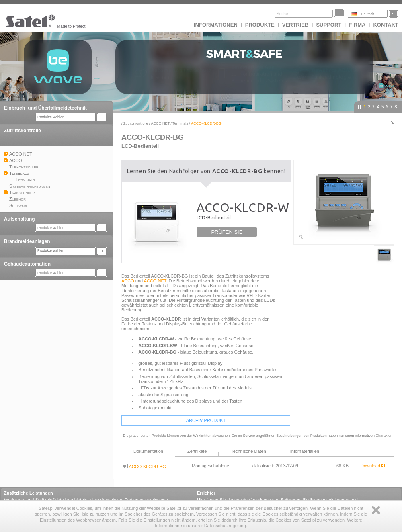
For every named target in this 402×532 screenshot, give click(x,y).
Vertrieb (295, 25)
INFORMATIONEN (216, 25)
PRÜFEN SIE (227, 232)
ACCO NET (160, 123)
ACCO (128, 281)
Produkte (260, 25)
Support (329, 25)
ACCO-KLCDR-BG (145, 467)
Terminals (180, 123)
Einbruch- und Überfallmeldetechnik (45, 108)
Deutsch (368, 14)
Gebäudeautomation (27, 264)
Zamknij (376, 510)
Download (373, 466)
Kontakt (386, 25)
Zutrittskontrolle (23, 131)
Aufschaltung (19, 219)
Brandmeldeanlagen (27, 241)
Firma (357, 25)
